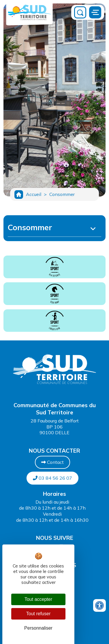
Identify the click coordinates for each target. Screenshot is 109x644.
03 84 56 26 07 (52, 478)
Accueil (34, 194)
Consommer (62, 194)
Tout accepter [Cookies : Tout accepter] (38, 599)
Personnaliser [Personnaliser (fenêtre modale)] (38, 628)
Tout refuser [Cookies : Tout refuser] (38, 614)
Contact (52, 462)
